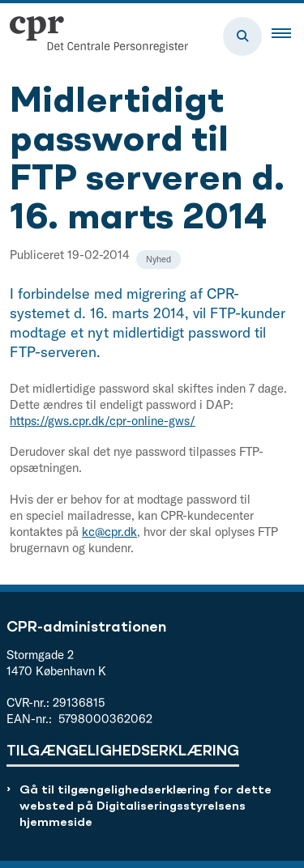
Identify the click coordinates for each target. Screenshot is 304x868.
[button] (288, 36)
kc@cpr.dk (109, 532)
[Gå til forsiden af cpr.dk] (94, 36)
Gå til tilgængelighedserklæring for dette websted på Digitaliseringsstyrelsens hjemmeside (146, 807)
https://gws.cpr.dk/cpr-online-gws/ (103, 421)
